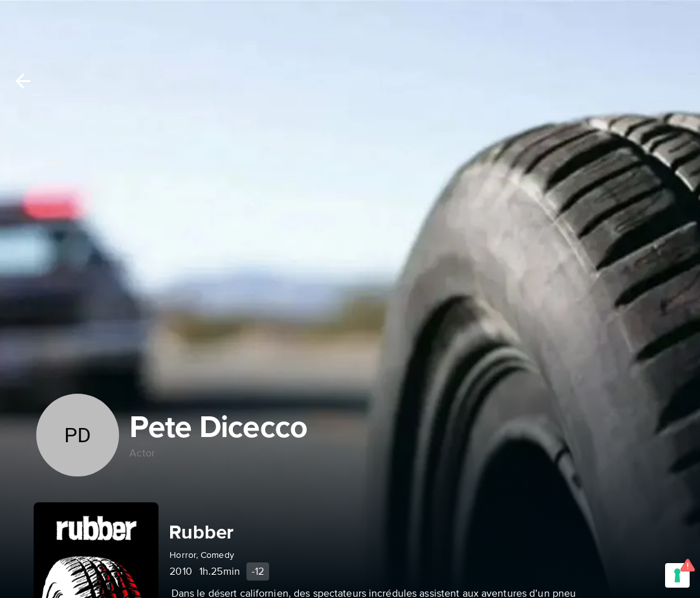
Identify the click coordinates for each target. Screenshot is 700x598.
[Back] (23, 81)
